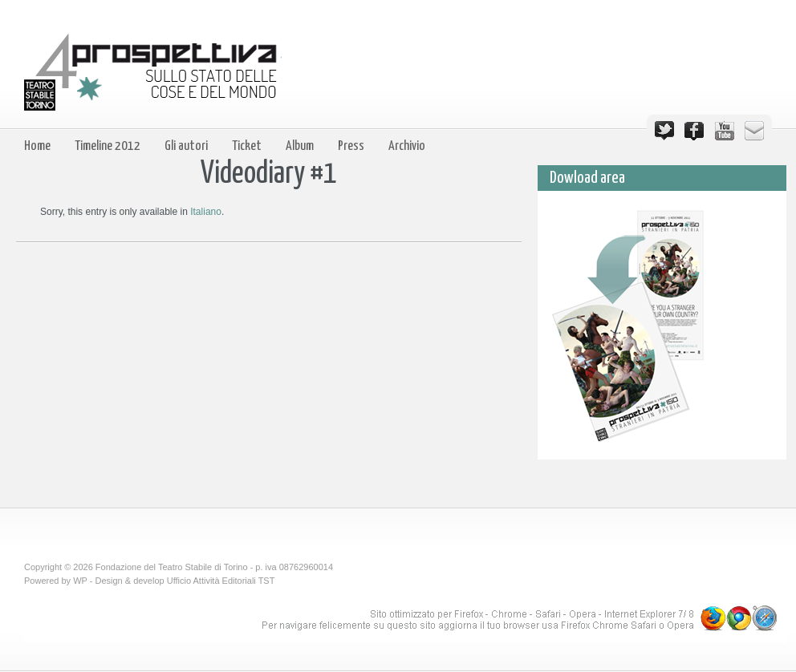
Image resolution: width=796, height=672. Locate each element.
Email (754, 131)
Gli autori (186, 146)
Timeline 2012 (108, 146)
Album (300, 146)
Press (351, 146)
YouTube (725, 131)
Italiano (206, 212)
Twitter (664, 131)
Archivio (407, 146)
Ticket (247, 146)
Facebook (694, 131)
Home (37, 146)
